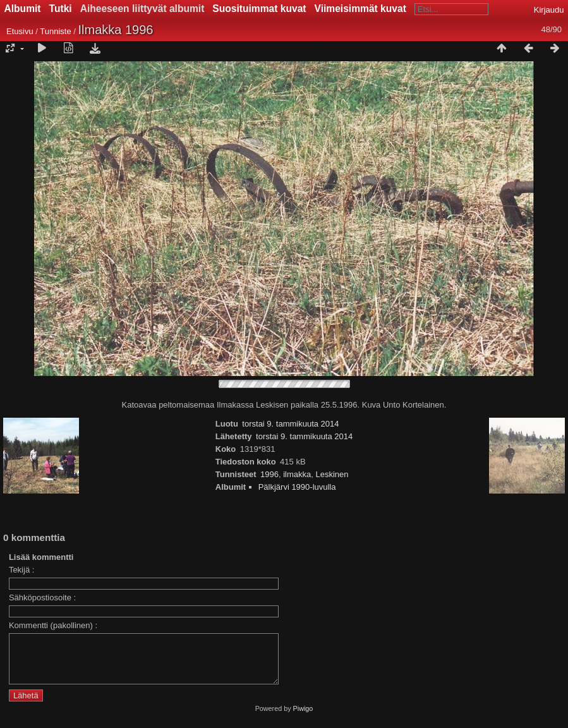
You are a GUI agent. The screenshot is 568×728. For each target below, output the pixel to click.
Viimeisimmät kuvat (360, 9)
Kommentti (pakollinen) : (53, 625)
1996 (269, 474)
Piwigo (303, 718)
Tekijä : (21, 570)
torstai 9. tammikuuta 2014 (290, 424)
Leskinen (332, 474)
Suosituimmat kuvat (259, 9)
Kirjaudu (549, 10)
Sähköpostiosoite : (42, 598)
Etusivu (20, 31)
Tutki (61, 9)
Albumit (23, 9)
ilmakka (297, 474)
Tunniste (55, 31)
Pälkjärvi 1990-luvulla (297, 487)
